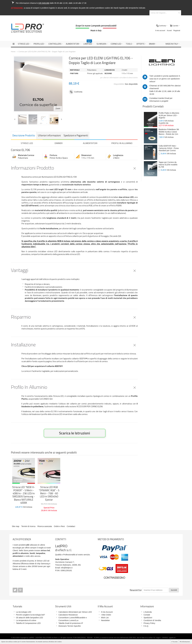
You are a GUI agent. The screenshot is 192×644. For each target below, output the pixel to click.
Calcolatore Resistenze (68, 615)
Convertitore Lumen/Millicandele (72, 618)
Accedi (169, 31)
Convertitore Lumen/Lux (68, 620)
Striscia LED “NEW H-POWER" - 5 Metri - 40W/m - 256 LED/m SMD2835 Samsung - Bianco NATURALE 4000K (24, 495)
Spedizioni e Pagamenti (76, 135)
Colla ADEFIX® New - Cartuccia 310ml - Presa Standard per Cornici (169, 148)
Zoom (58, 108)
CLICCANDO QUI (46, 399)
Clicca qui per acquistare (93, 233)
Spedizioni (148, 618)
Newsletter (136, 590)
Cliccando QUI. (115, 236)
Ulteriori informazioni (49, 135)
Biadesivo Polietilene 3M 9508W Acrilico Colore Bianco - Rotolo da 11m (169, 132)
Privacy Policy (149, 623)
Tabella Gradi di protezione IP (71, 623)
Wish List (105, 618)
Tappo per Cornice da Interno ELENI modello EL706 (168, 165)
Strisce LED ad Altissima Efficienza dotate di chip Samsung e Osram (31, 564)
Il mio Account (107, 612)
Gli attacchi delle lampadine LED (29, 618)
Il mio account (160, 31)
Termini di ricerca (28, 526)
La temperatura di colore (26, 620)
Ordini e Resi (59, 526)
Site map (16, 526)
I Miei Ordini (106, 615)
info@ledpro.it (67, 568)
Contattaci (71, 526)
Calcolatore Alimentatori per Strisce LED (75, 612)
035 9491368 (165, 86)
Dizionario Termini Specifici (70, 626)
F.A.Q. (146, 626)
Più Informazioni (185, 642)
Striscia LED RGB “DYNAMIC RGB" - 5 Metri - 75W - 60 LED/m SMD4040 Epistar (49, 493)
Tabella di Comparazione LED (28, 623)
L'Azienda (148, 612)
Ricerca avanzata (45, 526)
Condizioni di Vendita (152, 620)
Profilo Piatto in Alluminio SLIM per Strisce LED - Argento (169, 115)
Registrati (177, 31)
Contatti (147, 615)
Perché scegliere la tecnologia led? (30, 615)
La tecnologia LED (24, 612)
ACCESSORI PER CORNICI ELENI (90, 406)
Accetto (175, 642)
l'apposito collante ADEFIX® (75, 359)
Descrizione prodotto (24, 135)
